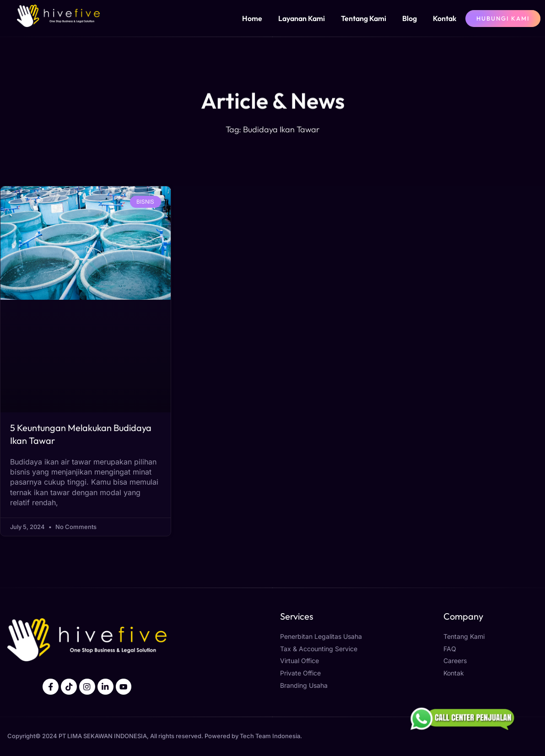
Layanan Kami (302, 18)
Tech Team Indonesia (270, 736)
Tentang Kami (364, 18)
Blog (410, 18)
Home (252, 18)
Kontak (445, 18)
